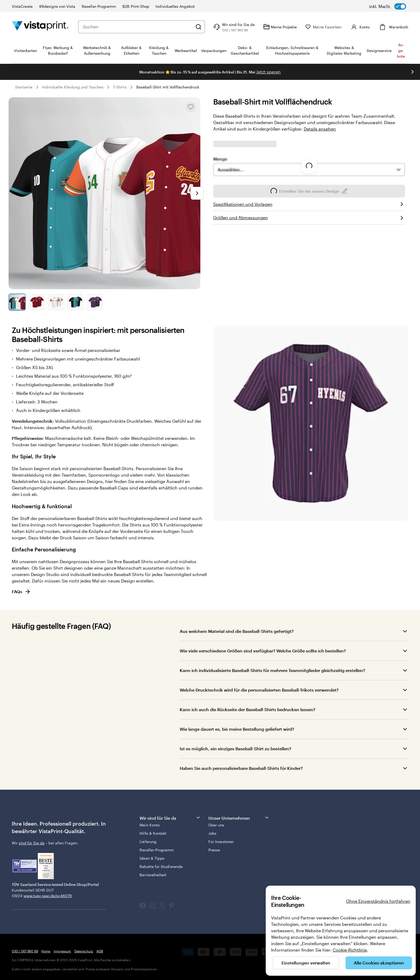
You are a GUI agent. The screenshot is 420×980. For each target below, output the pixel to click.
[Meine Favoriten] (323, 27)
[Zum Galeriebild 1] (17, 302)
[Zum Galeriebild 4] (75, 302)
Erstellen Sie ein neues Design (309, 191)
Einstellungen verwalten (306, 963)
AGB (100, 951)
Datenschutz (84, 951)
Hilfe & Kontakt (153, 833)
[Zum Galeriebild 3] (56, 302)
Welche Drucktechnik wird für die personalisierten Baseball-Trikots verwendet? (259, 690)
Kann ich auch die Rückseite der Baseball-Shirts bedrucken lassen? (247, 709)
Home (46, 951)
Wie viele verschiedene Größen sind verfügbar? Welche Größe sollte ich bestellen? (263, 651)
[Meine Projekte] (280, 27)
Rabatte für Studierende (161, 866)
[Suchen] (198, 27)
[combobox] (138, 27)
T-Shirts (120, 87)
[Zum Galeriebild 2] (36, 302)
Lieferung (148, 842)
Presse (214, 850)
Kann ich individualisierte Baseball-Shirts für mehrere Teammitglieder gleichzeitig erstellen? (272, 670)
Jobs (212, 833)
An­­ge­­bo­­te (401, 51)
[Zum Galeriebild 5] (95, 302)
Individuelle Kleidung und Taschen (73, 87)
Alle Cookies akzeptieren (379, 963)
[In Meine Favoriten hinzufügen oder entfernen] (191, 107)
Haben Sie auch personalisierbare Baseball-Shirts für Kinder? (241, 768)
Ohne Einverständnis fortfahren (378, 901)
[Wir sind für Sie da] (234, 27)
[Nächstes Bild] (197, 193)
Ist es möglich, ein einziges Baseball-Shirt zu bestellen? (235, 749)
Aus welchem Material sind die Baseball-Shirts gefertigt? (237, 631)
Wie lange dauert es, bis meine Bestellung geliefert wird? (237, 729)
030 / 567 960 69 (25, 951)
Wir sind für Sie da (170, 818)
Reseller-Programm (157, 850)
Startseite (24, 87)
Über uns (216, 825)
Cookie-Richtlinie (350, 950)
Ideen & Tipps (152, 858)
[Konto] (360, 27)
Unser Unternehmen (239, 818)
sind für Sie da (32, 843)
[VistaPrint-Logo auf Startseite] (40, 27)
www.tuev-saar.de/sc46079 (48, 896)
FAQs (21, 592)
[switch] (388, 6)
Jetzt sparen (268, 72)
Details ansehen (320, 129)
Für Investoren (221, 842)
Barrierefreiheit (153, 875)
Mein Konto (150, 825)
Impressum (62, 951)
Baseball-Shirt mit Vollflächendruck (168, 87)
